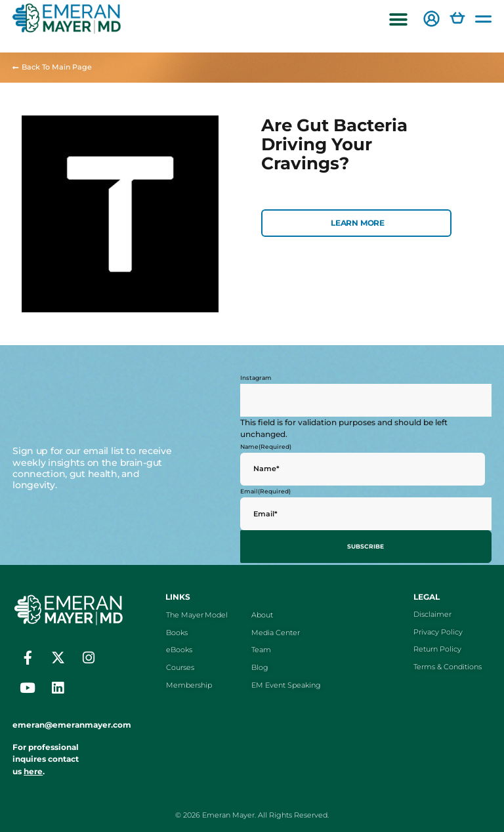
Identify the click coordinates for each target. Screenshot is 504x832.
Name (266, 447)
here (33, 769)
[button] (399, 20)
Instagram (256, 378)
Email (265, 491)
